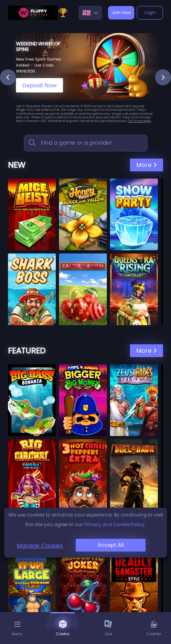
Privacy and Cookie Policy (114, 524)
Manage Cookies (40, 546)
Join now (121, 12)
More (146, 165)
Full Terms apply (140, 121)
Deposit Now (39, 85)
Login (150, 12)
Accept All (111, 545)
